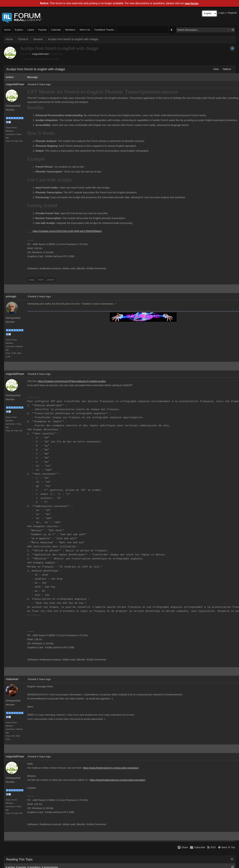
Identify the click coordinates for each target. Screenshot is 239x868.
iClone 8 (23, 39)
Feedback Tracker (104, 30)
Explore (19, 30)
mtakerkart (12, 679)
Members (70, 30)
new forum (192, 3)
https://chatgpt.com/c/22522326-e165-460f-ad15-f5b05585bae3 (67, 231)
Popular (43, 30)
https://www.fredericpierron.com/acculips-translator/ (111, 768)
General (38, 39)
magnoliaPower (41, 54)
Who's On (85, 30)
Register (232, 13)
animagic (11, 296)
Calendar (56, 30)
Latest (31, 30)
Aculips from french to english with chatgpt (73, 39)
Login (222, 13)
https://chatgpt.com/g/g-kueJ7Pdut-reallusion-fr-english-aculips (72, 381)
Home (7, 30)
